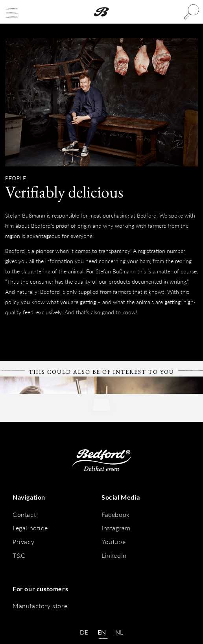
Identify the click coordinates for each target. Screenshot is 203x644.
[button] (12, 13)
